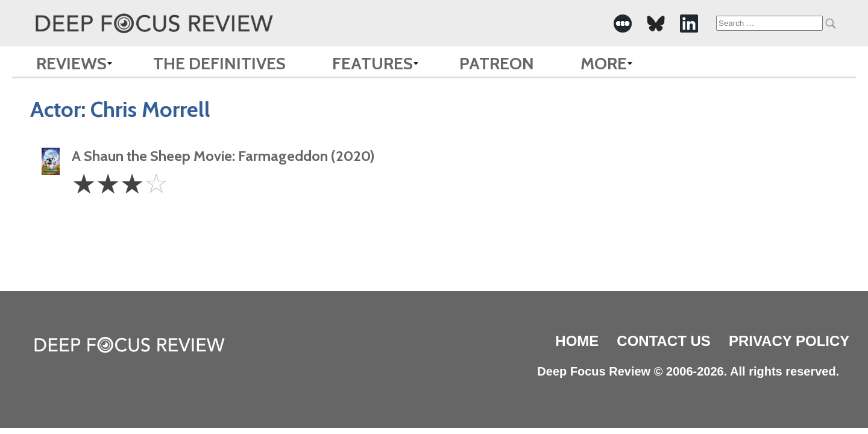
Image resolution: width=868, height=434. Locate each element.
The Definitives (219, 63)
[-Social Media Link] (623, 24)
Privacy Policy (789, 341)
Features (373, 63)
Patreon (497, 63)
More (604, 63)
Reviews (71, 63)
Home (577, 341)
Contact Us (664, 341)
